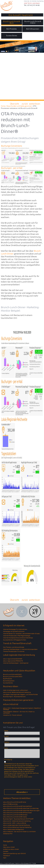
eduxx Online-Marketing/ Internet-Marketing (17, 827)
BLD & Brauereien (9, 681)
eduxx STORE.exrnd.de (10, 804)
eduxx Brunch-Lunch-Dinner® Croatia (15, 817)
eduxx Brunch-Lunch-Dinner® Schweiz (15, 815)
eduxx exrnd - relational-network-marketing (17, 821)
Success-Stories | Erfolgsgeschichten (15, 640)
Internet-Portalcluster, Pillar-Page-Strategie (17, 636)
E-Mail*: (7, 736)
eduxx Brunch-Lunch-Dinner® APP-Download (17, 812)
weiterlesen (35, 104)
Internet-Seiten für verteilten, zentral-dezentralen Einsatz (21, 633)
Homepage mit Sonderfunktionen (14, 631)
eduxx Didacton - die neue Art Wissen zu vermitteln (19, 831)
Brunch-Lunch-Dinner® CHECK (13, 676)
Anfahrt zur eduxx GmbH (11, 849)
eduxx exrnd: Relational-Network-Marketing (17, 692)
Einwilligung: (8, 759)
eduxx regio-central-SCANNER (13, 659)
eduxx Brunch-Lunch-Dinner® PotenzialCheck (18, 806)
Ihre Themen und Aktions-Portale (14, 647)
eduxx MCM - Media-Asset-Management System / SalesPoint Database (22, 709)
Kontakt (6, 851)
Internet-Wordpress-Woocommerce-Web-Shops (18, 638)
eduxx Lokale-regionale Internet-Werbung (16, 825)
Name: (6, 731)
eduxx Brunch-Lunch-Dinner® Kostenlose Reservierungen (21, 810)
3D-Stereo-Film (8, 834)
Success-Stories (8, 683)
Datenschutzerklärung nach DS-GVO (14, 853)
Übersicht (14, 104)
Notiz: (6, 748)
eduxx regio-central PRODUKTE (13, 661)
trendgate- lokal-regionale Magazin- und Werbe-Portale (20, 694)
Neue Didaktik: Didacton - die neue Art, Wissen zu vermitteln (19, 712)
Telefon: (7, 742)
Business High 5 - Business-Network (14, 696)
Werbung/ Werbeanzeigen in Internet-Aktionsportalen (20, 649)
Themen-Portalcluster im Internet (14, 651)
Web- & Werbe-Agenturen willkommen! (16, 690)
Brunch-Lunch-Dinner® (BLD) (12, 674)
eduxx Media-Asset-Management (14, 829)
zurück (25, 104)
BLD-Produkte (8, 679)
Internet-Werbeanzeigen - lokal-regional (16, 663)
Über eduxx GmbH (9, 847)
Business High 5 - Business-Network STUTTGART (18, 819)
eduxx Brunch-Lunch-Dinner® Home (15, 802)
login (5, 858)
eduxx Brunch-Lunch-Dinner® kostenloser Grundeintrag (21, 808)
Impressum (7, 855)
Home (5, 845)
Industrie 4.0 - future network (13, 715)
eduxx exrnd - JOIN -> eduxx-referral (15, 823)
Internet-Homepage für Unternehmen (15, 629)
